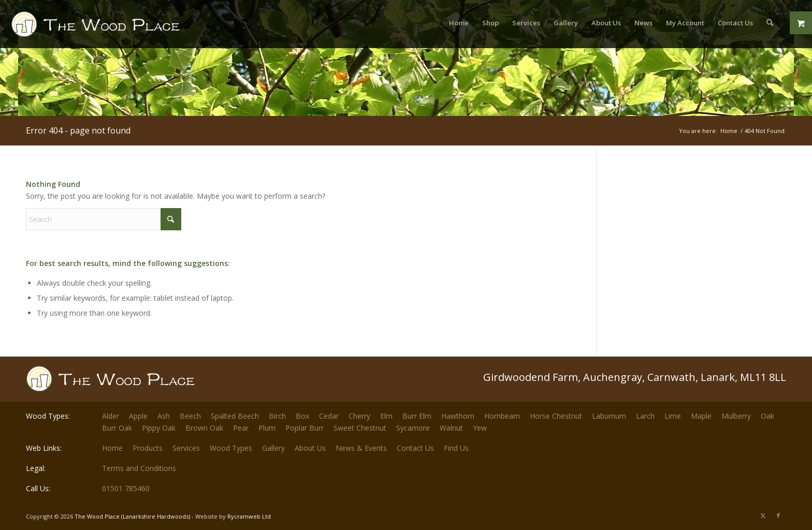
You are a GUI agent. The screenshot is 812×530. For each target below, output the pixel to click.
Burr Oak (117, 428)
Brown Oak (204, 428)
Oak (767, 416)
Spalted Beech (235, 416)
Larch (645, 416)
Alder (111, 416)
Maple (701, 416)
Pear (241, 428)
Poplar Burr (304, 428)
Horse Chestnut (556, 416)
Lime (673, 416)
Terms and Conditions (139, 468)
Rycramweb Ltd (249, 516)
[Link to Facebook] (778, 516)
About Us (310, 448)
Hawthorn (458, 416)
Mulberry (736, 416)
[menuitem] (459, 23)
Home (112, 448)
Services (186, 448)
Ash (164, 416)
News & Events (361, 448)
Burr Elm (417, 416)
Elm (386, 416)
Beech (190, 416)
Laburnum (609, 416)
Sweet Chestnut (360, 428)
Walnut (451, 428)
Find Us (456, 448)
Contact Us (415, 448)
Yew (480, 428)
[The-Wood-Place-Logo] (114, 28)
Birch (277, 416)
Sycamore (413, 428)
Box (302, 416)
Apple (138, 416)
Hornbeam (502, 416)
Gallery (273, 448)
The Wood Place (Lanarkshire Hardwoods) (132, 516)
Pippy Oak (159, 428)
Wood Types (231, 448)
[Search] (770, 23)
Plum (267, 428)
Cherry (359, 416)
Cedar (329, 416)
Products (148, 448)
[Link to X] (763, 516)
